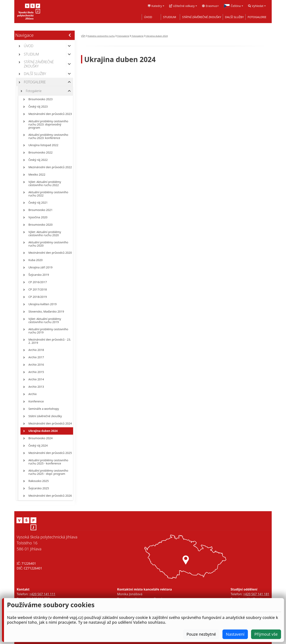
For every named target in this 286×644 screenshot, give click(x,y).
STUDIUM (170, 17)
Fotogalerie (122, 36)
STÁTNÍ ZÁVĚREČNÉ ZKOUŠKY (202, 17)
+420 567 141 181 (256, 594)
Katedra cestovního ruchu (100, 36)
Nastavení (235, 634)
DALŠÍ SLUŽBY (234, 17)
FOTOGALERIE (257, 17)
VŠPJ (83, 36)
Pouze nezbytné (201, 634)
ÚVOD (148, 17)
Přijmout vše (266, 634)
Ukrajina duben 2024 (156, 36)
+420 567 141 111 (42, 594)
